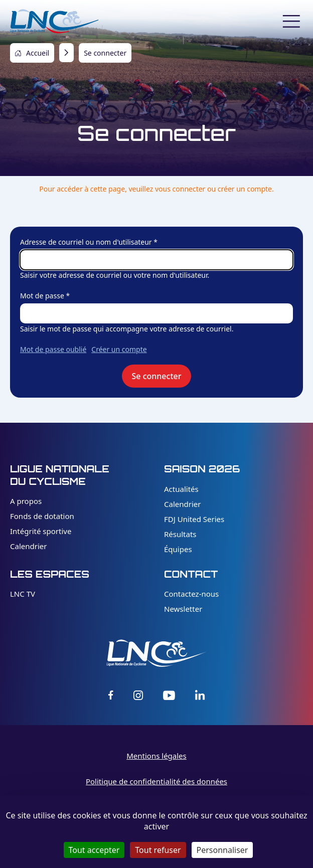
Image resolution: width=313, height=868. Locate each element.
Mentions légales (156, 756)
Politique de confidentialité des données (156, 781)
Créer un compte (119, 349)
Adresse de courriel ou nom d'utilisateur (86, 242)
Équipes (178, 549)
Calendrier (28, 546)
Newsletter (183, 609)
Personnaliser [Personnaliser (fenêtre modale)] (222, 850)
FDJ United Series (194, 519)
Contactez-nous (191, 594)
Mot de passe (42, 296)
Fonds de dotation (42, 516)
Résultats (180, 534)
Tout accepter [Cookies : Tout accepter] (94, 850)
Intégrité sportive (41, 531)
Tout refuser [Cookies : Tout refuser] (158, 850)
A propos (26, 501)
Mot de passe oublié (53, 349)
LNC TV (23, 594)
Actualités (181, 489)
